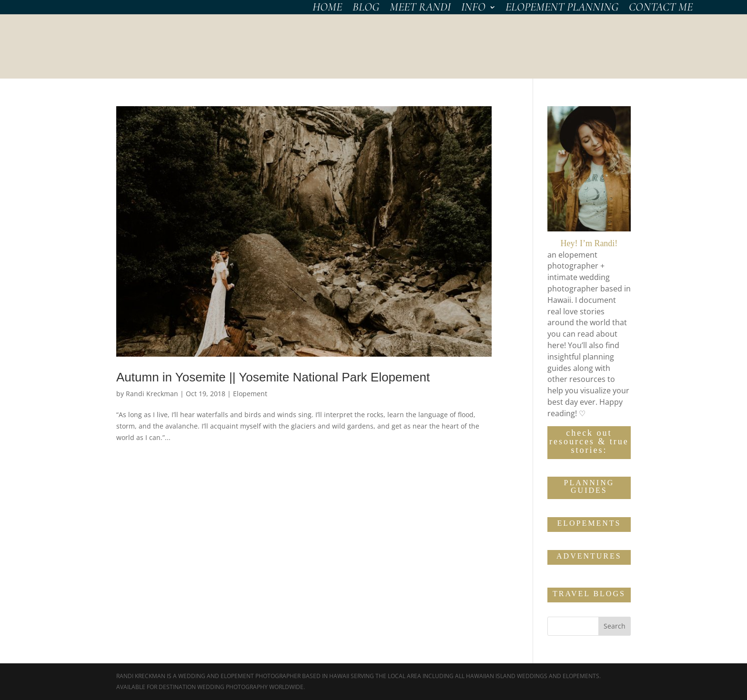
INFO (473, 9)
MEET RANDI (420, 9)
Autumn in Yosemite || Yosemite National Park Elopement (273, 377)
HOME (327, 9)
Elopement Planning (562, 9)
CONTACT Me (661, 9)
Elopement (250, 394)
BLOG (366, 9)
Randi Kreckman (152, 394)
